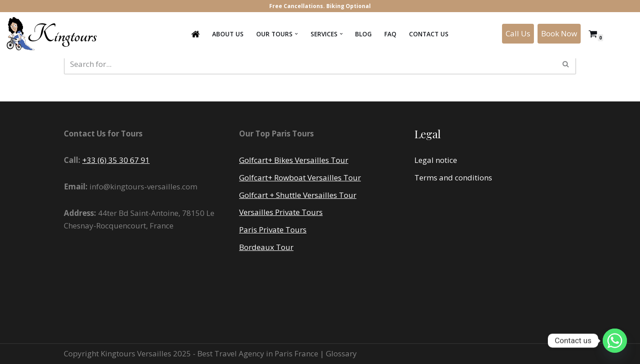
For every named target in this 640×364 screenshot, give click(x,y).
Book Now (559, 33)
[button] (296, 34)
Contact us (429, 34)
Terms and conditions (453, 178)
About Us (228, 34)
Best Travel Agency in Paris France (259, 353)
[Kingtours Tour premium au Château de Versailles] (54, 34)
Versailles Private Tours (281, 212)
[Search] (310, 64)
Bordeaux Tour (266, 247)
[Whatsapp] (615, 341)
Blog (363, 34)
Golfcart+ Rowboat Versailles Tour (300, 178)
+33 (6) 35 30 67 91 (116, 160)
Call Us (518, 33)
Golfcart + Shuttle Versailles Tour (298, 195)
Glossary (341, 353)
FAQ (390, 34)
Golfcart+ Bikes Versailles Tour (294, 160)
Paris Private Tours (273, 230)
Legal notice (436, 160)
